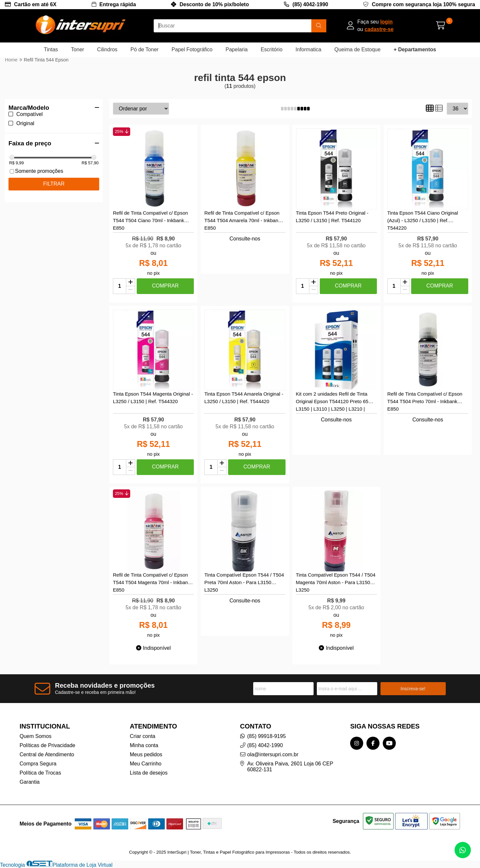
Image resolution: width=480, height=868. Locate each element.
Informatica (309, 49)
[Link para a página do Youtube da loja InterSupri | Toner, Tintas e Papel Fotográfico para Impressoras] (389, 743)
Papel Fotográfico (192, 49)
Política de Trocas (40, 773)
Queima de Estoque (357, 49)
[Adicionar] (131, 283)
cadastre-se (379, 29)
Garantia (30, 782)
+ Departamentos (415, 49)
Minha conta (144, 745)
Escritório (272, 49)
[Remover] (131, 290)
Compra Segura (38, 764)
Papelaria (237, 49)
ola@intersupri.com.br (273, 754)
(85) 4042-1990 (310, 4)
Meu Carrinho (146, 764)
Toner (78, 49)
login (386, 22)
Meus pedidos (146, 754)
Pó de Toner (145, 49)
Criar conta (143, 736)
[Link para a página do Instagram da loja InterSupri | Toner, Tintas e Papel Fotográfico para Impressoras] (357, 743)
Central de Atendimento (47, 754)
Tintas (51, 49)
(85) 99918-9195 (267, 736)
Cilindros (107, 49)
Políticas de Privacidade (47, 745)
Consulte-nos (245, 239)
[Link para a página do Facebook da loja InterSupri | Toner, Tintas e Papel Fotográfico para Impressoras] (373, 743)
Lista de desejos (149, 773)
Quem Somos (36, 736)
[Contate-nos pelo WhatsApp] (463, 850)
